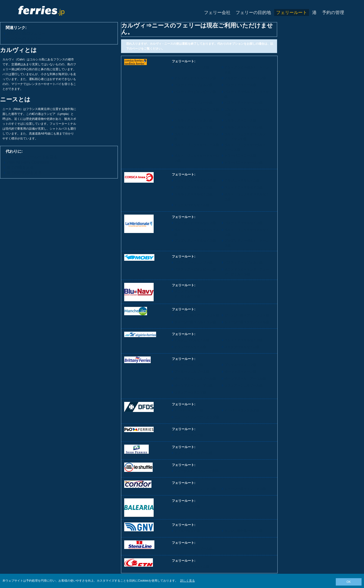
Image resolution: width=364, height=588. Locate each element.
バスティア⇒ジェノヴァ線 (193, 262)
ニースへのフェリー (24, 38)
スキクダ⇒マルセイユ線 (242, 347)
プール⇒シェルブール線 (192, 372)
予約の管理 (333, 13)
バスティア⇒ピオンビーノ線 (195, 92)
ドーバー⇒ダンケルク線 (242, 410)
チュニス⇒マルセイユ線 (192, 205)
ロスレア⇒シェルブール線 (243, 385)
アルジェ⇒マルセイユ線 (242, 180)
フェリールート (292, 13)
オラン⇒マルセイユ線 (190, 347)
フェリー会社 (217, 13)
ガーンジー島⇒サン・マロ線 (195, 489)
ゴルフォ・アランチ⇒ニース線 (197, 109)
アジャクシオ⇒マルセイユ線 (195, 180)
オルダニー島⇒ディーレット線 (197, 315)
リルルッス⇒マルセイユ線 (193, 194)
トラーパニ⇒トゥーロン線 (243, 162)
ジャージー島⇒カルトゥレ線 (195, 322)
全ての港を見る (20, 167)
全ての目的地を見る (24, 172)
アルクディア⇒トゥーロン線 (245, 78)
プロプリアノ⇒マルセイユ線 (195, 240)
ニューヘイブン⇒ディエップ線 (197, 417)
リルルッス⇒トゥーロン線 (243, 127)
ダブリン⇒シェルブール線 (193, 453)
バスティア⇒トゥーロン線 (243, 103)
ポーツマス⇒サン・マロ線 (193, 385)
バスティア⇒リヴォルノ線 (193, 85)
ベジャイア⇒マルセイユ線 (243, 187)
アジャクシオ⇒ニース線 (192, 67)
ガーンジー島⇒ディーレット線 (247, 315)
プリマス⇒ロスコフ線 (240, 365)
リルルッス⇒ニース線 (240, 120)
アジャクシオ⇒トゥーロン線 (195, 78)
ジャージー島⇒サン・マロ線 (245, 489)
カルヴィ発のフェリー (26, 33)
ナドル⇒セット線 (187, 507)
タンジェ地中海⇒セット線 (243, 531)
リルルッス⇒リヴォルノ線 (193, 120)
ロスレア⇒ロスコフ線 (190, 392)
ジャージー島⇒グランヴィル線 (247, 322)
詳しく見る (188, 581)
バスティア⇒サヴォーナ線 (193, 103)
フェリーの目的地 (253, 13)
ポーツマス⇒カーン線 (240, 372)
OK (349, 582)
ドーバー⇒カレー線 (189, 410)
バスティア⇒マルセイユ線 (193, 187)
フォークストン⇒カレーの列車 (197, 471)
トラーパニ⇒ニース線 (240, 156)
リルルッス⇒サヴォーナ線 (193, 127)
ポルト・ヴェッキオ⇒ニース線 (197, 145)
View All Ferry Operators (28, 162)
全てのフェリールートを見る (32, 157)
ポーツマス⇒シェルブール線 (195, 378)
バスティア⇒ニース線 (240, 85)
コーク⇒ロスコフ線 (189, 365)
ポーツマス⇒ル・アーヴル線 (245, 378)
